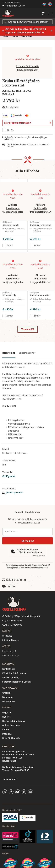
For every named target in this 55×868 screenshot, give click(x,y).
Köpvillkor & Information (14, 673)
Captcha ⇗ (39, 556)
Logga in (7, 712)
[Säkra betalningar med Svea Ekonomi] (10, 817)
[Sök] (27, 22)
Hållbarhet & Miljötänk (14, 721)
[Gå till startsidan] (8, 13)
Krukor (15, 36)
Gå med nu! (28, 541)
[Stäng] (51, 31)
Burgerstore (8, 697)
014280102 (7, 636)
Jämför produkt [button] (13, 493)
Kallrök (6, 730)
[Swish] (27, 817)
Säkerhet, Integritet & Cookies (17, 682)
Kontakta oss (9, 669)
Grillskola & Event (11, 725)
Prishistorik (10, 107)
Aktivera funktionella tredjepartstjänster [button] (13, 208)
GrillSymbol (9, 476)
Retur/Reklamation (12, 738)
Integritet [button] (7, 734)
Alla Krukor (26, 36)
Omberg (6, 693)
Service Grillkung (11, 677)
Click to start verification (31, 552)
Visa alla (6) (28, 329)
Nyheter (6, 717)
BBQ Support (9, 701)
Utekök (6, 36)
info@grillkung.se (11, 640)
